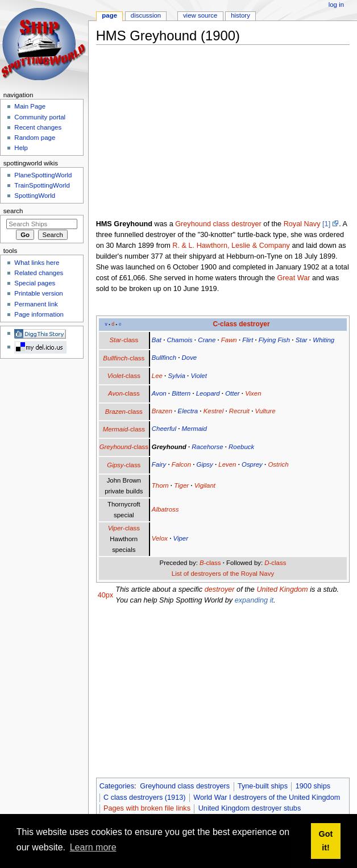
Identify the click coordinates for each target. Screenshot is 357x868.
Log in (336, 5)
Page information (39, 314)
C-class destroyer (241, 324)
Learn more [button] (93, 847)
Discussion (146, 15)
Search (13, 211)
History (240, 15)
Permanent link (36, 304)
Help (21, 148)
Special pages (35, 283)
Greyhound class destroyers (185, 786)
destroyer (220, 589)
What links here (37, 263)
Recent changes (38, 127)
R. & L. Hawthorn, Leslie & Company (231, 246)
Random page (35, 138)
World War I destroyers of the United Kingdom (267, 798)
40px (106, 595)
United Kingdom (282, 589)
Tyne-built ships (263, 786)
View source (200, 15)
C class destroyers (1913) (145, 798)
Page (109, 15)
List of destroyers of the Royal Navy (223, 574)
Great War (293, 278)
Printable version (38, 293)
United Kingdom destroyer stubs (250, 808)
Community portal (40, 117)
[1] (326, 224)
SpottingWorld (35, 196)
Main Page (30, 106)
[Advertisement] (227, 133)
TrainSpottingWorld (42, 185)
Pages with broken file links (147, 808)
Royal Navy (302, 224)
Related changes (39, 273)
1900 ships (313, 786)
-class (124, 340)
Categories (117, 786)
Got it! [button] (326, 841)
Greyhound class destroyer (218, 224)
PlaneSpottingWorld (43, 175)
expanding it (254, 600)
